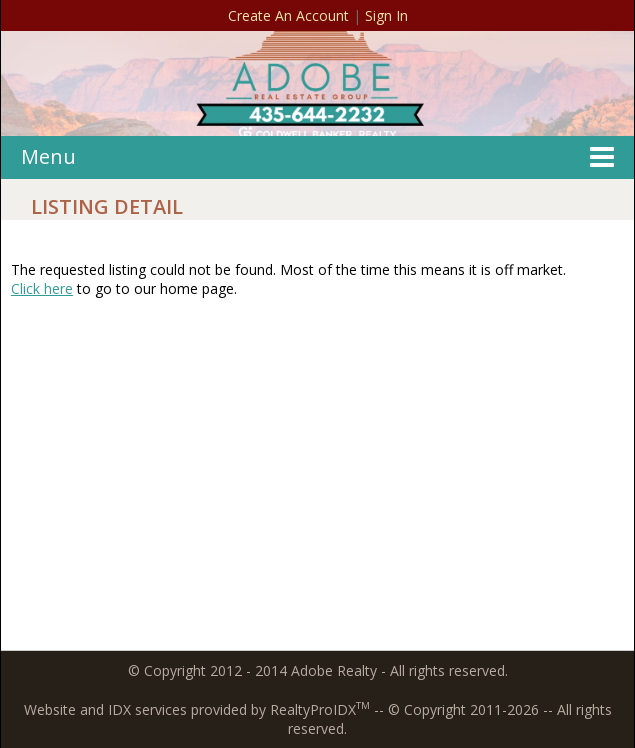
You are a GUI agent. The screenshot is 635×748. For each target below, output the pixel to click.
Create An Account (288, 15)
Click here (42, 288)
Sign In (386, 15)
